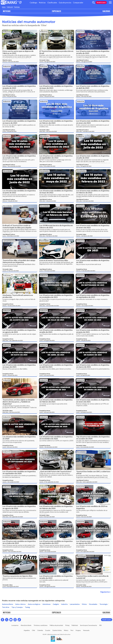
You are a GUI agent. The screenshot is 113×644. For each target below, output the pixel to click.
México (66, 630)
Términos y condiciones (41, 625)
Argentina (27, 630)
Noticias (42, 3)
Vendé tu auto (101, 3)
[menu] (110, 3)
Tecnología (81, 557)
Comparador (78, 3)
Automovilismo (8, 604)
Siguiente (105, 592)
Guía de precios (65, 3)
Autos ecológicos (34, 604)
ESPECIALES (56, 11)
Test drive (6, 607)
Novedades (45, 136)
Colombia (40, 630)
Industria (7, 32)
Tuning (27, 607)
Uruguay (78, 630)
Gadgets (56, 604)
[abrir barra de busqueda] (94, 3)
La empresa (15, 625)
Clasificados (52, 3)
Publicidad (75, 625)
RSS (100, 625)
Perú (72, 630)
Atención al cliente (26, 625)
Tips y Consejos (17, 607)
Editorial (10, 7)
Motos (84, 604)
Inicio (4, 7)
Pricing (67, 625)
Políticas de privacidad (56, 625)
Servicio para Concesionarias (89, 625)
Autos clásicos (20, 604)
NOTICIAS (7, 11)
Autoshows (47, 604)
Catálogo (33, 3)
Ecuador (48, 630)
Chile (33, 630)
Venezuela (86, 630)
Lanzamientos (9, 241)
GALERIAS (106, 11)
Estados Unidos (57, 630)
